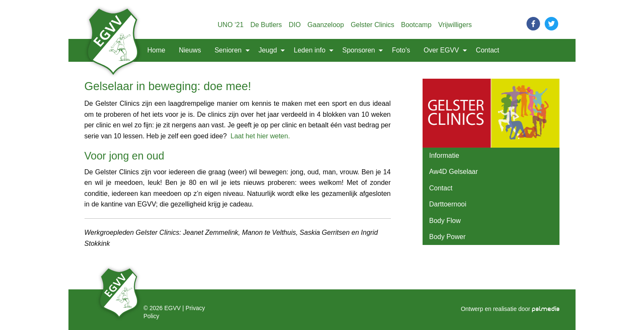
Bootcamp (416, 25)
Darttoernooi (448, 204)
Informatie (444, 155)
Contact (487, 50)
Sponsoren (359, 50)
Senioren (228, 50)
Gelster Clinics (372, 25)
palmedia (546, 309)
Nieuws (190, 50)
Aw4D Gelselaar (454, 172)
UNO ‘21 (231, 25)
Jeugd (268, 50)
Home (157, 50)
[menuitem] (114, 50)
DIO (295, 25)
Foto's (401, 50)
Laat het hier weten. (261, 136)
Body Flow (445, 221)
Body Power (448, 237)
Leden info (310, 50)
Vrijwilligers (455, 25)
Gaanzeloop (326, 25)
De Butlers (266, 25)
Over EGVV (442, 50)
